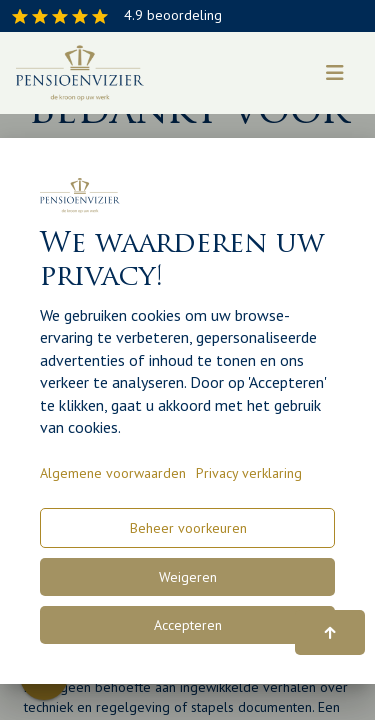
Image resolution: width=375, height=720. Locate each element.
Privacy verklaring (249, 473)
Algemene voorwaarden (113, 473)
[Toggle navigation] (335, 73)
